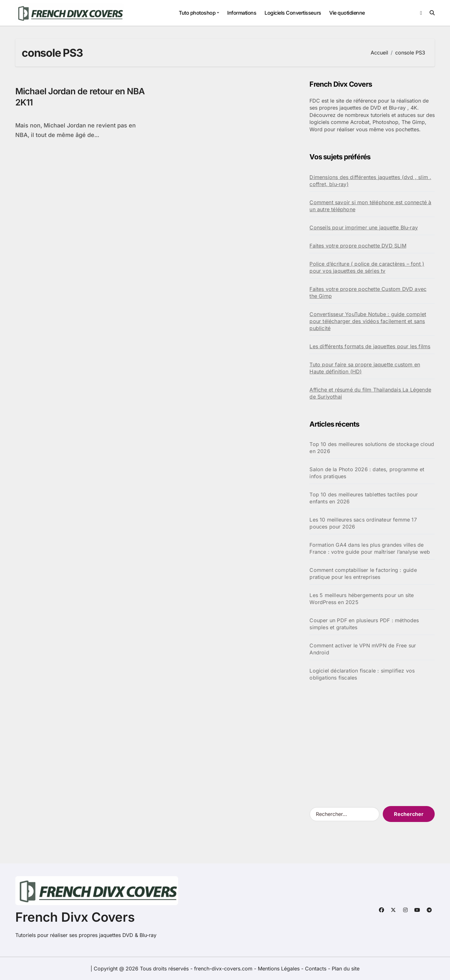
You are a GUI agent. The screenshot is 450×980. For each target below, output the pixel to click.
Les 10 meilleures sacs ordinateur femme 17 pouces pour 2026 (363, 523)
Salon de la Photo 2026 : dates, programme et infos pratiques (367, 473)
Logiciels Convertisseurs (293, 13)
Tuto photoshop (199, 13)
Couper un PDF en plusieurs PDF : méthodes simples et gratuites (364, 624)
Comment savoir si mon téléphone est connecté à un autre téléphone (370, 206)
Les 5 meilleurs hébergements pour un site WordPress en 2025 (362, 599)
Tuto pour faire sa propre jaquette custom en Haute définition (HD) (365, 368)
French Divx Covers (75, 917)
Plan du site (346, 969)
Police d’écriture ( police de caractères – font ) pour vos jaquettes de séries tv (367, 267)
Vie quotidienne (347, 13)
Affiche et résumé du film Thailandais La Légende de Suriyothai (370, 393)
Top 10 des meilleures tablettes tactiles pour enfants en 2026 (364, 498)
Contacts (316, 969)
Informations (242, 13)
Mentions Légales (279, 969)
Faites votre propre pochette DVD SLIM (358, 246)
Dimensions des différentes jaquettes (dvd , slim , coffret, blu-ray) (370, 181)
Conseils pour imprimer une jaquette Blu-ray (364, 227)
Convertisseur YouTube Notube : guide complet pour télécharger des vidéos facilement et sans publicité (368, 321)
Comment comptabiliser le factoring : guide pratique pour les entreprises (363, 573)
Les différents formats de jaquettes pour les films (370, 346)
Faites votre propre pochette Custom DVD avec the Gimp (368, 292)
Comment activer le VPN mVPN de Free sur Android (363, 649)
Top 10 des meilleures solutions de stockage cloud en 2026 (372, 448)
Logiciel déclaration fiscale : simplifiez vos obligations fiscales (362, 674)
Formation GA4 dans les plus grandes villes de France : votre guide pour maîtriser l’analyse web (370, 548)
